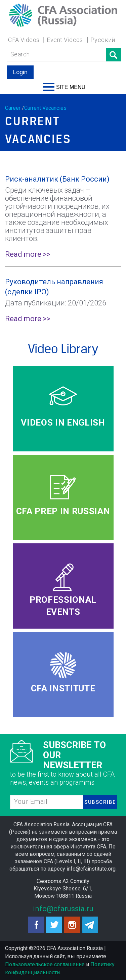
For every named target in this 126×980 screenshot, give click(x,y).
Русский (103, 40)
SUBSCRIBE (100, 802)
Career (13, 108)
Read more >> (28, 254)
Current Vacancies (45, 108)
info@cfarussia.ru (63, 909)
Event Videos (65, 40)
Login (20, 72)
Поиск (113, 55)
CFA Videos (24, 40)
